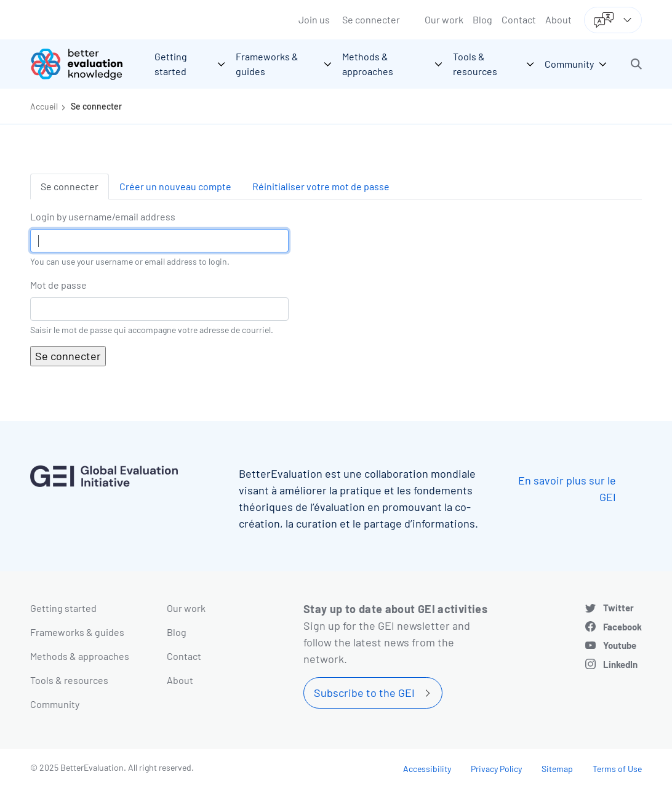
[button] (636, 64)
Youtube (620, 645)
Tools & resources (69, 680)
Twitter (618, 608)
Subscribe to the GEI (364, 693)
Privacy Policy (496, 769)
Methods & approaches (80, 656)
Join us (314, 19)
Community (55, 704)
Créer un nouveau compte (175, 186)
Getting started (63, 608)
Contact (519, 19)
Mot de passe (58, 285)
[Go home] (86, 64)
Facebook (622, 627)
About (558, 19)
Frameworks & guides (77, 632)
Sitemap (557, 769)
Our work (444, 19)
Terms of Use (617, 769)
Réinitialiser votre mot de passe (321, 186)
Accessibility (427, 769)
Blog (482, 19)
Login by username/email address (103, 216)
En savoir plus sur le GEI (567, 488)
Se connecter (371, 19)
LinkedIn (620, 664)
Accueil (44, 106)
